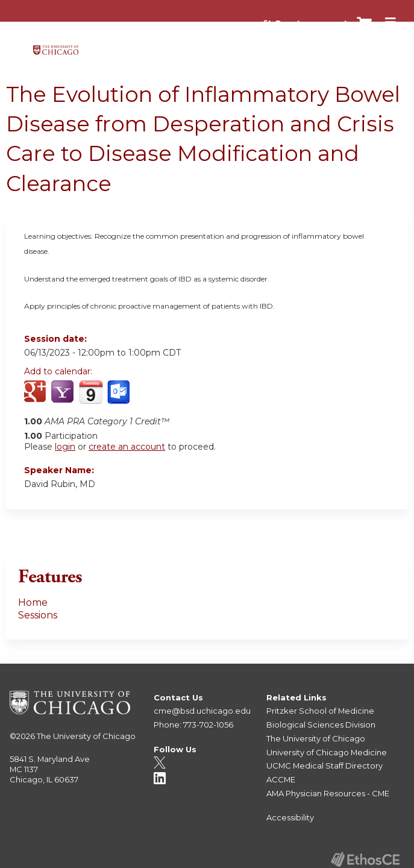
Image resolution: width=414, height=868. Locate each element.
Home (33, 602)
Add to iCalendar (91, 392)
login (65, 447)
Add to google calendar (36, 392)
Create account (311, 24)
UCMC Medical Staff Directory (325, 766)
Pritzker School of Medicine (320, 711)
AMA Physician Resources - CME (328, 793)
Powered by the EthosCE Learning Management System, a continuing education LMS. (365, 859)
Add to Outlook (120, 392)
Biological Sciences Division (321, 725)
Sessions (38, 615)
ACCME (281, 779)
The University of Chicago (86, 736)
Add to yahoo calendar (64, 392)
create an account (127, 447)
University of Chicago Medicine (327, 752)
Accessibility (290, 817)
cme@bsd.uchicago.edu (202, 711)
